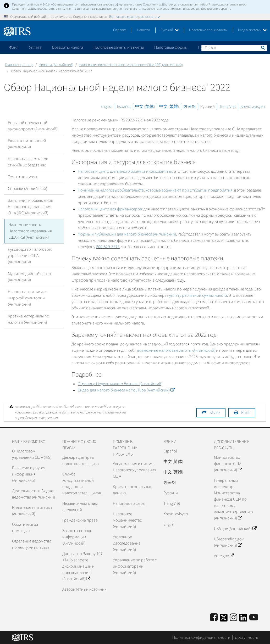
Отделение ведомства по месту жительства (32, 544)
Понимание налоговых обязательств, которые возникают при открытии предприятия (155, 190)
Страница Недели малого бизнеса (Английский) (120, 384)
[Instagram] (233, 618)
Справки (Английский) (27, 189)
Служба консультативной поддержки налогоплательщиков (82, 484)
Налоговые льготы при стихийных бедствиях (28, 162)
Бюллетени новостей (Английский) (27, 144)
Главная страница (19, 65)
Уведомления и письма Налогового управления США (135, 470)
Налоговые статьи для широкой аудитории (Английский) (28, 298)
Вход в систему (252, 30)
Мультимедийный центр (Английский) (29, 277)
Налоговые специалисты (208, 30)
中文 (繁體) (169, 107)
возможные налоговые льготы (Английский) (176, 350)
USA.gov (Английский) (235, 529)
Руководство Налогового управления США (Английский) (30, 255)
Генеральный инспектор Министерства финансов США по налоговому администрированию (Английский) (233, 499)
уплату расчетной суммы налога (198, 295)
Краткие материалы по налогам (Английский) (29, 319)
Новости (144, 30)
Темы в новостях (22, 177)
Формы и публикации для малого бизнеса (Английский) (127, 234)
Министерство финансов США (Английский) (228, 464)
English (107, 107)
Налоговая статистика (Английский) (32, 511)
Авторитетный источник (84, 589)
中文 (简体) (145, 107)
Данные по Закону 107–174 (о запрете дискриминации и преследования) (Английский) (84, 566)
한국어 (190, 107)
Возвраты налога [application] (68, 47)
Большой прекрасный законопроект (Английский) (33, 126)
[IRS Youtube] (254, 618)
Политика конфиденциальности (201, 637)
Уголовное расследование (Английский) (127, 543)
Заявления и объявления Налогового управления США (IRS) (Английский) (31, 207)
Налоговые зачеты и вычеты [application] (119, 47)
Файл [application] (14, 47)
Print (245, 413)
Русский (170, 30)
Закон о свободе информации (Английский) (77, 537)
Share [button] (215, 413)
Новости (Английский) (56, 65)
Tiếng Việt (228, 107)
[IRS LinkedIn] (243, 619)
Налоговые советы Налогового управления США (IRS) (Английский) (131, 65)
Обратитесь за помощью (25, 528)
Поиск (263, 48)
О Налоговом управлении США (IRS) (32, 454)
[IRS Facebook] (214, 618)
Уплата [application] (35, 47)
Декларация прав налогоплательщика (81, 461)
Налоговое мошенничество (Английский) (128, 520)
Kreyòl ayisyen (253, 107)
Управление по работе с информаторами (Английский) (135, 566)
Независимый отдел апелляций (80, 507)
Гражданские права (80, 520)
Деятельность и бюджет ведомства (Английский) (34, 494)
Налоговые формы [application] (171, 47)
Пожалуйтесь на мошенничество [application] (228, 47)
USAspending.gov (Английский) (229, 542)
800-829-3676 (108, 247)
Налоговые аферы (129, 503)
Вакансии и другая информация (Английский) (29, 474)
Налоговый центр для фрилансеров (110, 209)
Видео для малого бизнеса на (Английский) (126, 390)
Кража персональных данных (132, 490)
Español (124, 107)
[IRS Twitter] (224, 619)
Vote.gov (224, 556)
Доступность (247, 637)
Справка (120, 30)
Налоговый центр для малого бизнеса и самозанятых (125, 171)
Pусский (171, 493)
